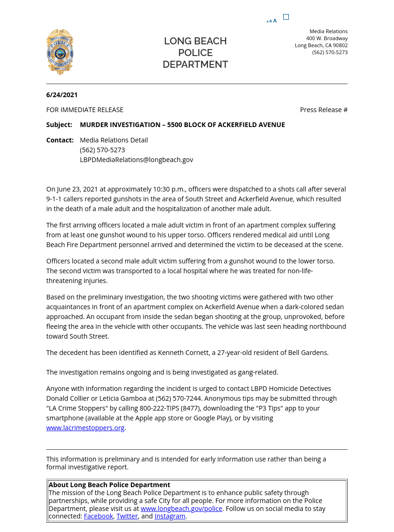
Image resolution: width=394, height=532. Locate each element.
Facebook (99, 516)
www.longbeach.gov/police (181, 508)
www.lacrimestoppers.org (85, 428)
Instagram (170, 516)
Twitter (127, 516)
